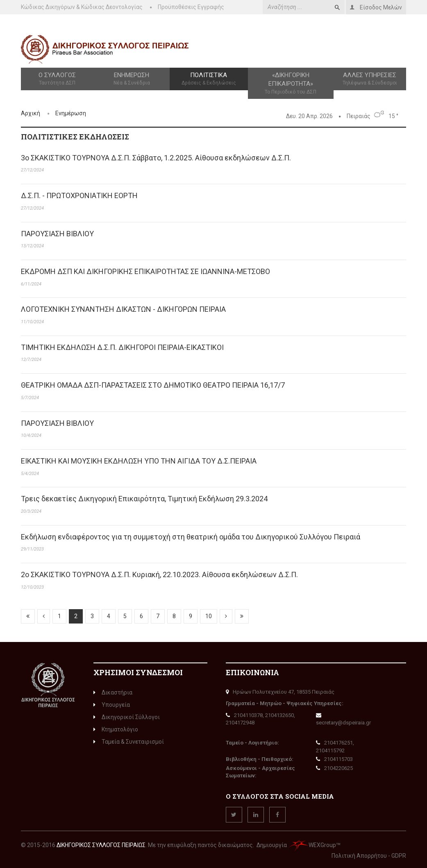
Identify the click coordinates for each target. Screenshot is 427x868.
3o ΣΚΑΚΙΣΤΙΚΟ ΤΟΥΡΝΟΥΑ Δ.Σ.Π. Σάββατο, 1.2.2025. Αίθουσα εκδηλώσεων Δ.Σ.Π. (156, 158)
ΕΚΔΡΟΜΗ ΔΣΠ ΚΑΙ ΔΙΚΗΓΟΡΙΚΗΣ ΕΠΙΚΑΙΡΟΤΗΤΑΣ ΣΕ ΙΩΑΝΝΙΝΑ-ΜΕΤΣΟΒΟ (145, 271)
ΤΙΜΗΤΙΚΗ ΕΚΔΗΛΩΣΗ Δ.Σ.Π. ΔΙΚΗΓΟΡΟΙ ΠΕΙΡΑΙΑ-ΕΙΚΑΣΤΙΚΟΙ (122, 347)
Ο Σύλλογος (57, 79)
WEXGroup (312, 845)
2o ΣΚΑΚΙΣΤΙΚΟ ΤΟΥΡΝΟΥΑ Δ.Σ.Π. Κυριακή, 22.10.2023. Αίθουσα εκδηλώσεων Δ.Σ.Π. (159, 574)
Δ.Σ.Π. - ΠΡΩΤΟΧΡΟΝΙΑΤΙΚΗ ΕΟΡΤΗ (79, 195)
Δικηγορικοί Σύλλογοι (127, 717)
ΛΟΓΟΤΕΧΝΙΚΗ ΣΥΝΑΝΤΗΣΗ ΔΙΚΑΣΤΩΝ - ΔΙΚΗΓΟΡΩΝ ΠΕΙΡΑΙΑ (123, 309)
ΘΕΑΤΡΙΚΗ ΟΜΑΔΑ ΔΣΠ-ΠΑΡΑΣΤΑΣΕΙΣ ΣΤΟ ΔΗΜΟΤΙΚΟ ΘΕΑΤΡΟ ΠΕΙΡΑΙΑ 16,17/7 (153, 385)
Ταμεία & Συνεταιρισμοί (129, 742)
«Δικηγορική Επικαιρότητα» (291, 83)
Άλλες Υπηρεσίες (370, 79)
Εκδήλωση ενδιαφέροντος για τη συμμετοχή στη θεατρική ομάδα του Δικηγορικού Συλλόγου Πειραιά (191, 537)
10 (209, 616)
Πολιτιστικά (209, 79)
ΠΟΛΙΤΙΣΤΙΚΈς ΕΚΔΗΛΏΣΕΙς (75, 137)
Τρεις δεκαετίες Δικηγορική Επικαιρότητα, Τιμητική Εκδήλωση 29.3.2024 (144, 499)
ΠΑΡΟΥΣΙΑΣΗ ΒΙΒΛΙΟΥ (57, 234)
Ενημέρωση (132, 79)
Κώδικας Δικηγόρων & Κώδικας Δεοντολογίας (82, 7)
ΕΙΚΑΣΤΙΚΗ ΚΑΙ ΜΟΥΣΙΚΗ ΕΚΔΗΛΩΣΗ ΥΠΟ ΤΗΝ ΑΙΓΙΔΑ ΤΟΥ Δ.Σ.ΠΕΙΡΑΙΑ (139, 461)
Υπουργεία (112, 705)
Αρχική (31, 113)
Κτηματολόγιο (116, 729)
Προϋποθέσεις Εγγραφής (191, 7)
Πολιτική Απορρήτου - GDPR (369, 856)
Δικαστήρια (113, 692)
